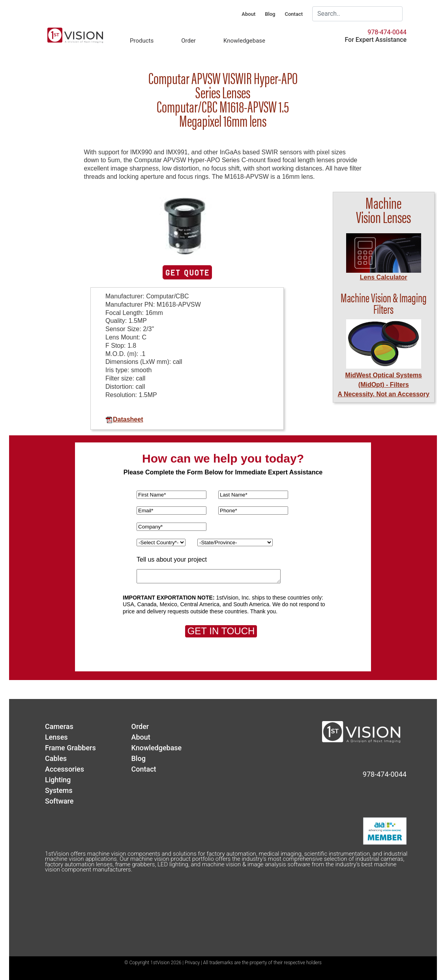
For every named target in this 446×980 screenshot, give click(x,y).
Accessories (65, 769)
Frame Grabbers (70, 748)
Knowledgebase (244, 41)
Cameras (59, 726)
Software (59, 801)
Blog (270, 14)
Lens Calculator (384, 277)
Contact (294, 14)
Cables (56, 758)
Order (188, 41)
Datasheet (124, 419)
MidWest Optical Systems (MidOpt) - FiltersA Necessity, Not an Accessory (384, 385)
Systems (59, 790)
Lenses (56, 737)
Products (142, 41)
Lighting (58, 780)
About (248, 14)
